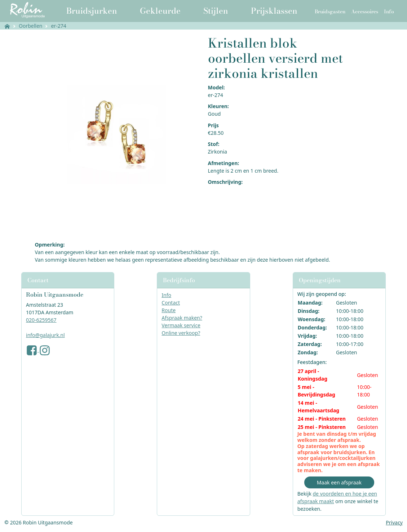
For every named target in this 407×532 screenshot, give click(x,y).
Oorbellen (30, 26)
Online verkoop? (181, 333)
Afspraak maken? (182, 318)
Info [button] (389, 12)
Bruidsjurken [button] (92, 11)
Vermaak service (181, 325)
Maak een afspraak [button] (339, 482)
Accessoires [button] (365, 12)
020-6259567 (41, 320)
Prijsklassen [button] (274, 11)
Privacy (394, 522)
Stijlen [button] (216, 11)
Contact (171, 303)
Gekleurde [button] (160, 11)
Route (169, 310)
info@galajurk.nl (45, 335)
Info (166, 295)
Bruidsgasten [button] (330, 12)
